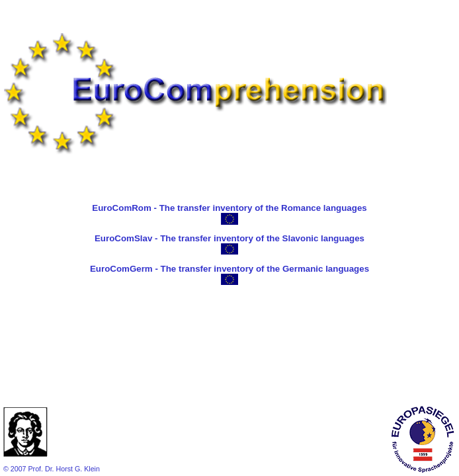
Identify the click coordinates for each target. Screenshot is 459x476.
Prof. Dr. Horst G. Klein (63, 469)
